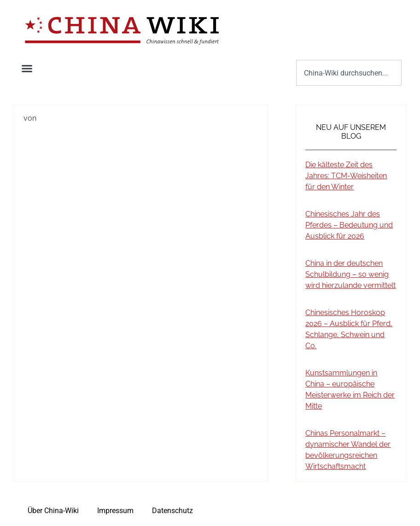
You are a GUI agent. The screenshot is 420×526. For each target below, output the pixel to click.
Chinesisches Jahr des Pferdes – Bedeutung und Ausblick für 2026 (349, 225)
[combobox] (349, 73)
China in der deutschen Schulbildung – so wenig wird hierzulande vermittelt (350, 274)
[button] (27, 69)
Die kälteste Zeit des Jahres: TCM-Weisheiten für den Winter (346, 176)
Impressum (115, 511)
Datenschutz (172, 511)
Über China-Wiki (53, 511)
